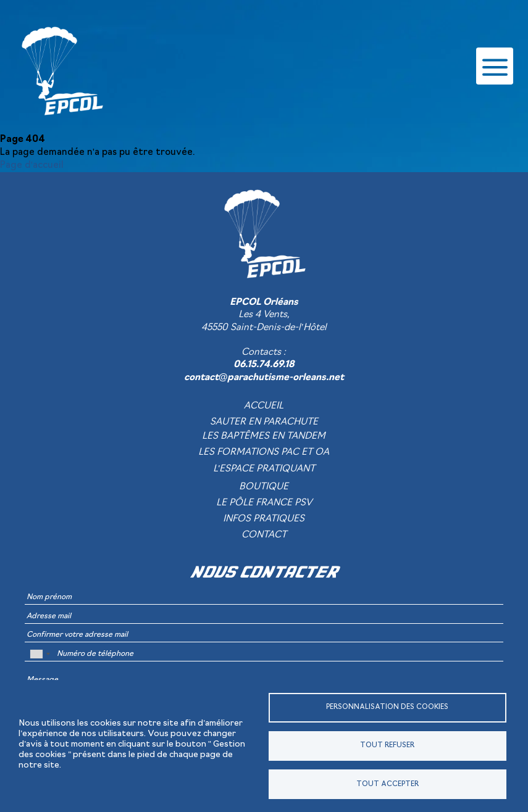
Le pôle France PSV (264, 503)
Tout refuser (387, 745)
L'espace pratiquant (264, 469)
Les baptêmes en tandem (264, 437)
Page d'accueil (32, 166)
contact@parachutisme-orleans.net (264, 378)
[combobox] (40, 654)
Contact (264, 535)
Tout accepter (388, 784)
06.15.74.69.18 (264, 365)
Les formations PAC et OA (264, 453)
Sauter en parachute (264, 422)
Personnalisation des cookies (387, 707)
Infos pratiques (264, 519)
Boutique (264, 487)
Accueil (264, 406)
